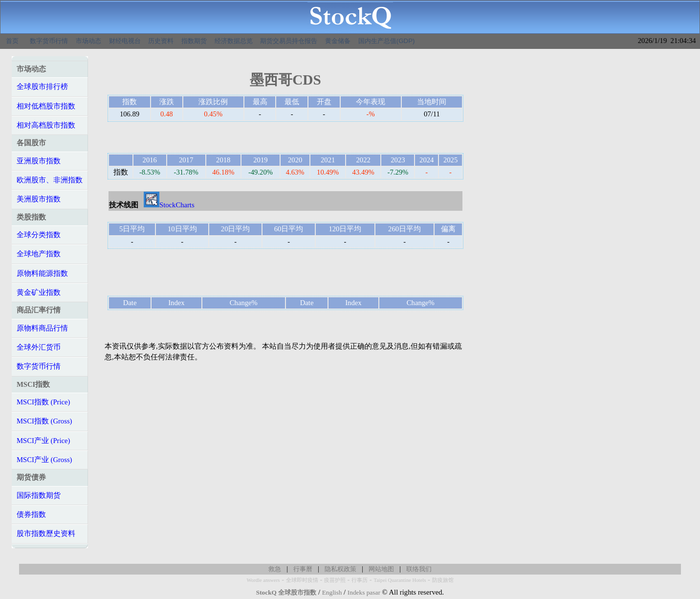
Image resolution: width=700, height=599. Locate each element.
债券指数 (31, 514)
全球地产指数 (39, 254)
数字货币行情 (49, 41)
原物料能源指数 (42, 273)
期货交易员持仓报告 (289, 41)
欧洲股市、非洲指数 (50, 180)
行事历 (360, 580)
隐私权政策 (340, 569)
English (332, 592)
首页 (12, 41)
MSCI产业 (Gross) (44, 460)
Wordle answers (263, 580)
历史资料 (161, 41)
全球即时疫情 (302, 580)
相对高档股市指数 (46, 125)
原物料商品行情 (42, 328)
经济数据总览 (234, 41)
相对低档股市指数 (46, 106)
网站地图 (381, 569)
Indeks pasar (364, 592)
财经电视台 (125, 41)
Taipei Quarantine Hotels (400, 580)
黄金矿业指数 (39, 292)
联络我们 (419, 569)
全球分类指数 (39, 235)
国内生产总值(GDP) (387, 41)
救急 (275, 569)
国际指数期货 (39, 495)
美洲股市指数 (39, 199)
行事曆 (303, 569)
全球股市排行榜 (42, 87)
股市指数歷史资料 (46, 533)
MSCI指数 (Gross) (44, 421)
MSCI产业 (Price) (43, 441)
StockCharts (169, 205)
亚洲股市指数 (39, 161)
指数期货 (194, 41)
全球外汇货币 (39, 347)
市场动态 (88, 41)
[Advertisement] (285, 272)
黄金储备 (338, 41)
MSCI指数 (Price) (43, 402)
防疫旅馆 (443, 580)
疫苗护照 (335, 580)
